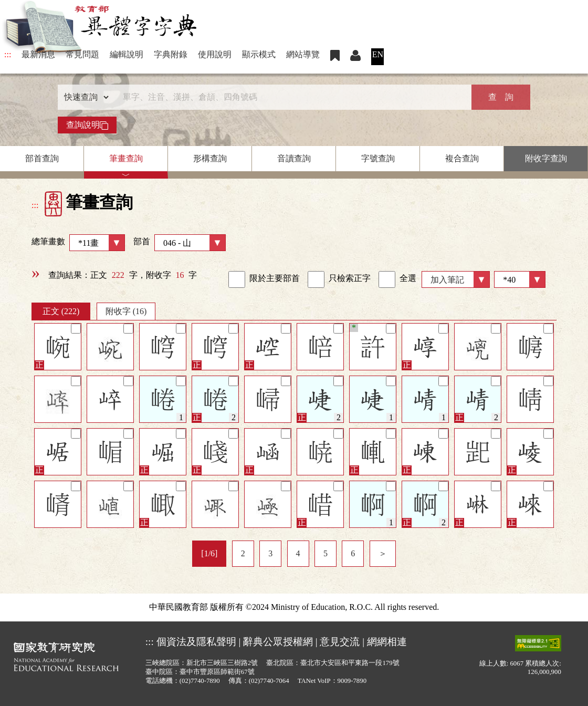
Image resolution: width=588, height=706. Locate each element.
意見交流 (340, 642)
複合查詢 (462, 158)
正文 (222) (61, 311)
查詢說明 (87, 125)
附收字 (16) (126, 311)
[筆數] (520, 279)
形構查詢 (210, 158)
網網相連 (387, 642)
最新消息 (38, 54)
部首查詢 (42, 158)
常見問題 (82, 54)
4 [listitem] (298, 553)
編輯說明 (127, 54)
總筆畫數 (78, 243)
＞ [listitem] (383, 553)
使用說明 (215, 54)
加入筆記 (447, 280)
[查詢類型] (84, 97)
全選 (397, 279)
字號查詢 (378, 158)
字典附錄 (171, 54)
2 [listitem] (243, 553)
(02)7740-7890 (200, 681)
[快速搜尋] (290, 97)
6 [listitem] (353, 553)
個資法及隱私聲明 (196, 642)
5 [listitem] (325, 553)
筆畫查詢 (126, 158)
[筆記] (76, 329)
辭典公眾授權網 (278, 642)
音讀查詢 (294, 158)
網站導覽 (303, 54)
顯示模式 (259, 54)
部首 (180, 243)
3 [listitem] (270, 553)
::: (8, 54)
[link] (237, 279)
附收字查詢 (546, 158)
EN (378, 54)
